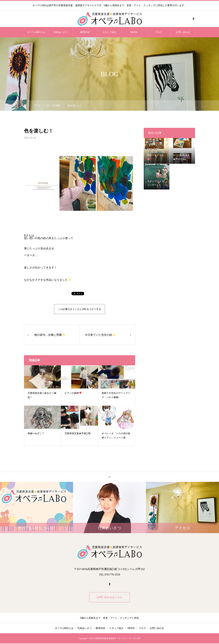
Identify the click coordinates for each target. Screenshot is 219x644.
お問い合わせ (183, 32)
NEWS (134, 32)
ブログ (158, 32)
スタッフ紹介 (109, 32)
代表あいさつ (61, 32)
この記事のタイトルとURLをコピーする (80, 309)
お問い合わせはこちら (109, 597)
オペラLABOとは (36, 32)
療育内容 (85, 32)
